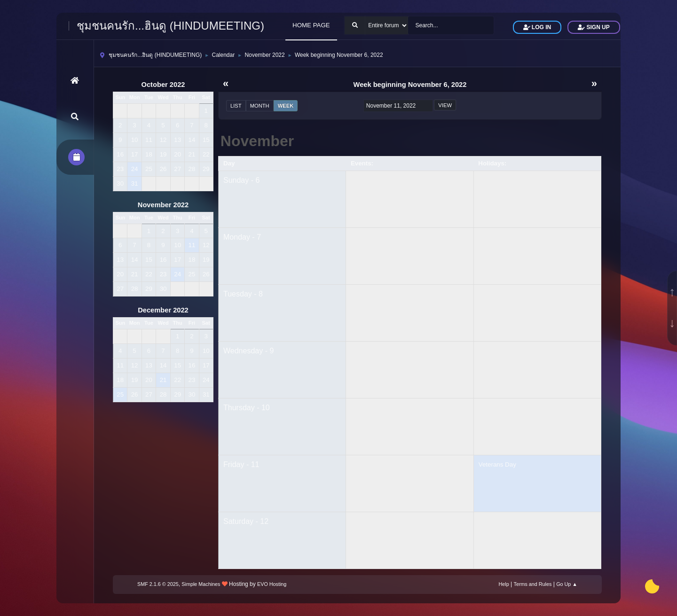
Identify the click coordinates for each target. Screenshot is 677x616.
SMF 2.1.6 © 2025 (158, 584)
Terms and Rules (533, 584)
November (257, 141)
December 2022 (163, 310)
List (236, 106)
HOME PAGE (311, 25)
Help (504, 584)
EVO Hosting (272, 584)
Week (286, 106)
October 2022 (163, 85)
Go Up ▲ (567, 584)
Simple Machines (201, 584)
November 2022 (163, 205)
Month (260, 106)
